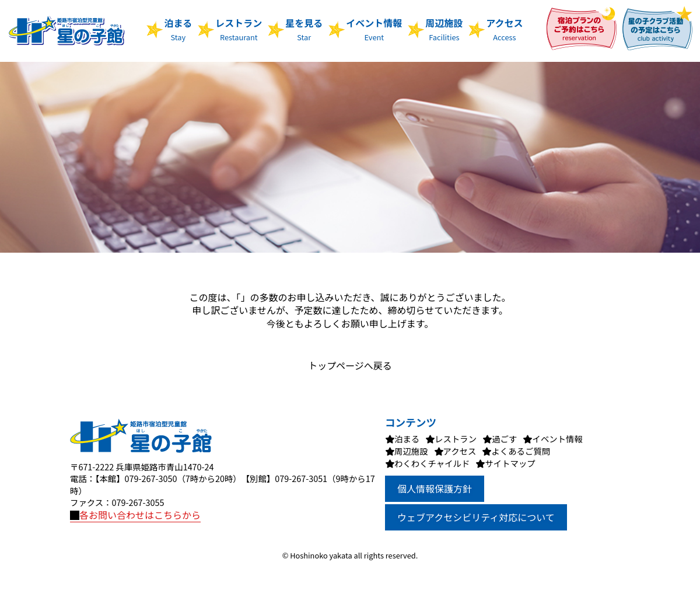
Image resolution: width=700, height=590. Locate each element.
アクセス (504, 29)
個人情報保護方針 (435, 488)
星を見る (304, 29)
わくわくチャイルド (432, 463)
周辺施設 (444, 29)
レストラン (239, 29)
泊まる (178, 29)
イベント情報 (374, 29)
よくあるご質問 (521, 451)
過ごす (504, 439)
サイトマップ (510, 463)
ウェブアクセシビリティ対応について (476, 517)
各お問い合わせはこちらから (135, 515)
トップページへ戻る (350, 365)
